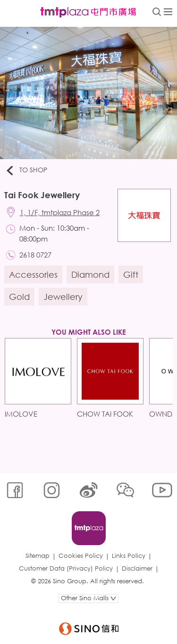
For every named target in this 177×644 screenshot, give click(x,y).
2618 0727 (35, 255)
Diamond (90, 274)
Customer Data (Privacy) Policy (66, 568)
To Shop (26, 170)
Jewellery (63, 297)
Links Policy (129, 556)
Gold (19, 297)
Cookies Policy (81, 556)
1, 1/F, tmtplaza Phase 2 (60, 212)
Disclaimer (137, 568)
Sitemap (38, 556)
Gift (131, 274)
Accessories (33, 274)
